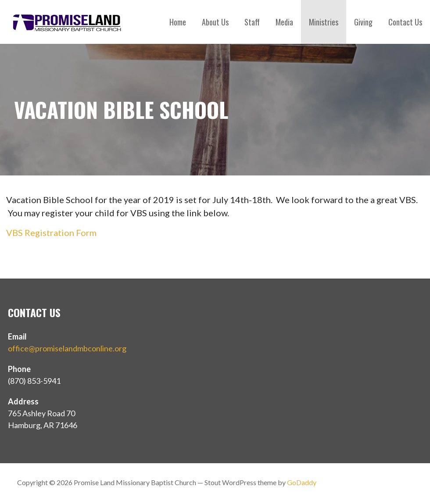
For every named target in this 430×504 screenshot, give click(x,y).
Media (284, 22)
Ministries (324, 22)
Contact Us (405, 22)
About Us (215, 22)
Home (178, 22)
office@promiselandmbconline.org (67, 348)
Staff (252, 22)
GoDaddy (302, 482)
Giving (363, 22)
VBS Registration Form (51, 232)
